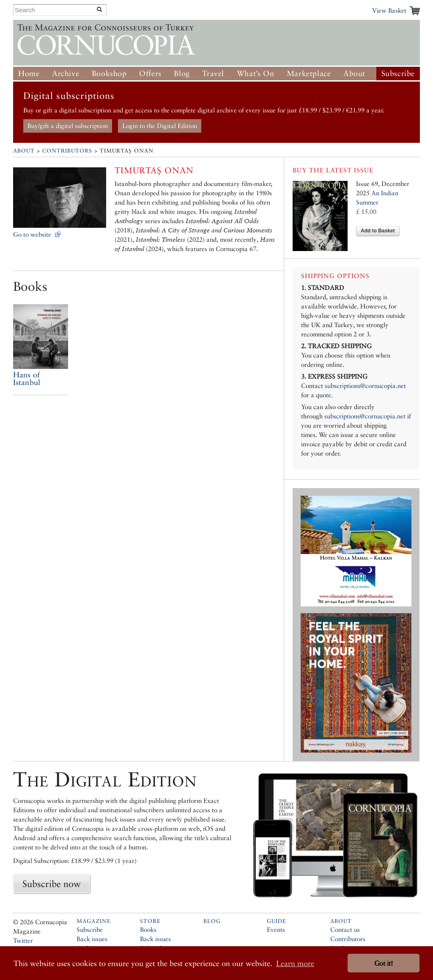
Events (276, 929)
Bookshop (109, 73)
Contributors (67, 151)
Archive (66, 73)
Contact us (345, 929)
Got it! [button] (384, 963)
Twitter (23, 940)
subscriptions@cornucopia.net (365, 386)
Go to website (32, 234)
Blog (182, 73)
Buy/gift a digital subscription (68, 126)
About (354, 73)
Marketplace (309, 73)
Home (29, 73)
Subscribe (398, 73)
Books (148, 929)
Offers (150, 73)
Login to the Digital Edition (160, 126)
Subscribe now (52, 884)
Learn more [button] (295, 963)
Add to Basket (378, 231)
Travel (213, 73)
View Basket (389, 10)
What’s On (255, 73)
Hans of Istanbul (27, 378)
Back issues (92, 939)
